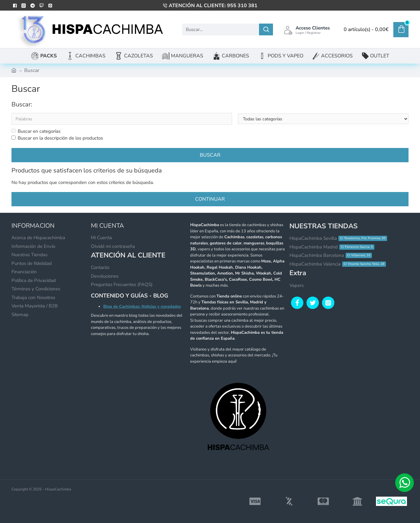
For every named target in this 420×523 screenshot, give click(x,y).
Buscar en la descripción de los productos (57, 138)
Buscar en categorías (36, 131)
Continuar (210, 199)
